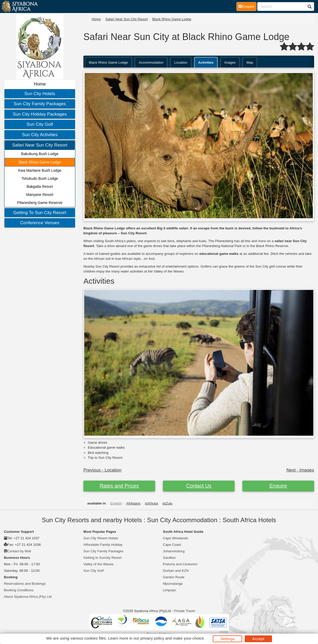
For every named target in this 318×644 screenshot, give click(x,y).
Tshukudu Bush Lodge (40, 178)
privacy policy (152, 638)
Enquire (278, 486)
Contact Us (199, 486)
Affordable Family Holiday (103, 545)
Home (40, 84)
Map (250, 62)
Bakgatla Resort (40, 187)
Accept (258, 639)
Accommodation (151, 62)
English (116, 503)
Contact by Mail (19, 551)
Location (181, 62)
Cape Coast (172, 545)
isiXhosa (151, 503)
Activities (206, 62)
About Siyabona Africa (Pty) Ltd (28, 597)
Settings (227, 639)
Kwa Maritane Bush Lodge (40, 170)
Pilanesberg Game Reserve (40, 203)
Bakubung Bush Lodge (40, 154)
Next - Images (300, 470)
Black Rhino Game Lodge (40, 162)
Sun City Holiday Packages (40, 114)
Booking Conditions (19, 590)
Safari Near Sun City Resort (40, 145)
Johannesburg (174, 551)
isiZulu (167, 503)
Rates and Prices (119, 486)
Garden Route (174, 577)
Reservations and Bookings (25, 584)
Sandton (169, 558)
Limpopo (170, 590)
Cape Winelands (175, 538)
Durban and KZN (176, 571)
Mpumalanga (173, 584)
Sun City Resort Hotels (101, 538)
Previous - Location (102, 470)
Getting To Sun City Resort (40, 213)
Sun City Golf (40, 124)
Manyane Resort (40, 195)
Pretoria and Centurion (180, 564)
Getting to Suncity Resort (102, 558)
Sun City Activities (40, 135)
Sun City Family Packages (40, 104)
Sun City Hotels (40, 94)
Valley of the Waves (98, 564)
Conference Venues (40, 223)
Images (230, 62)
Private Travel (185, 611)
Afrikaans (133, 503)
